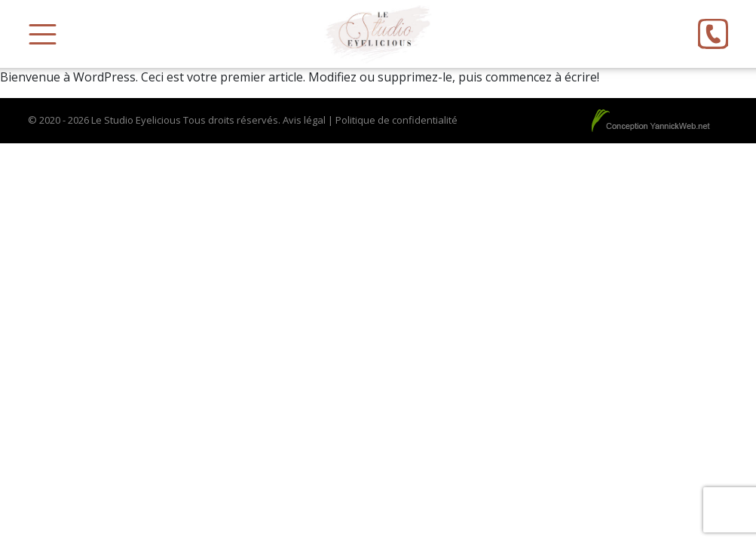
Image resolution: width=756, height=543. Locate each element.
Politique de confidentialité (396, 120)
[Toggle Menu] (43, 34)
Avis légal (304, 120)
